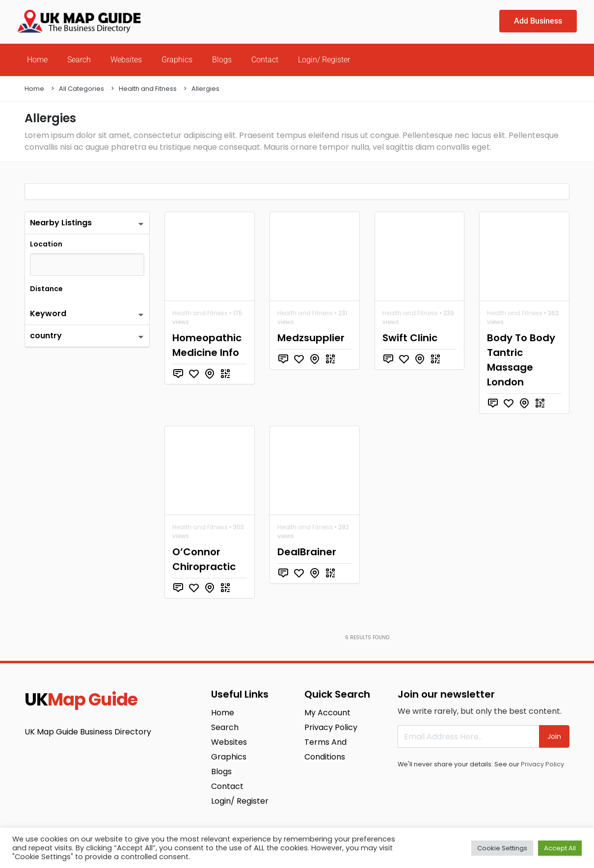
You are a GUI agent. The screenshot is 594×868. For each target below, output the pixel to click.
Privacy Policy (542, 764)
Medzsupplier (311, 338)
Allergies (205, 89)
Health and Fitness (148, 89)
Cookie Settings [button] (502, 848)
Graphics (177, 60)
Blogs (222, 60)
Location (46, 244)
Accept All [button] (560, 848)
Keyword (48, 313)
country (46, 336)
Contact (265, 60)
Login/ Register (324, 60)
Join (554, 736)
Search (79, 60)
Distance (46, 289)
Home (37, 60)
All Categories (81, 89)
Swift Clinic (410, 338)
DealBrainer (307, 552)
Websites (126, 60)
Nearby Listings (61, 223)
